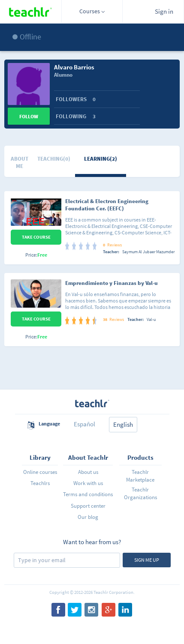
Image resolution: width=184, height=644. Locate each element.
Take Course (36, 237)
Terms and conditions (88, 494)
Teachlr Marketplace (140, 476)
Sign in (164, 11)
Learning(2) (101, 159)
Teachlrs (40, 483)
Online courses (40, 472)
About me (20, 162)
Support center (88, 506)
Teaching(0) (54, 159)
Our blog (88, 517)
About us (88, 472)
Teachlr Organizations (140, 493)
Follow (29, 116)
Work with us (88, 483)
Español (84, 424)
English (123, 424)
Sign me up (147, 560)
